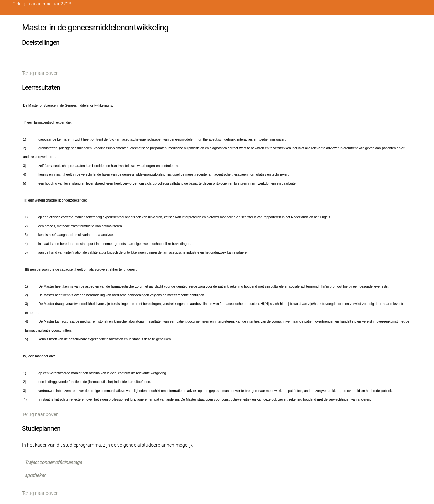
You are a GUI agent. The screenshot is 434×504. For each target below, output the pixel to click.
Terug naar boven (40, 73)
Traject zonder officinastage (53, 462)
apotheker (35, 475)
